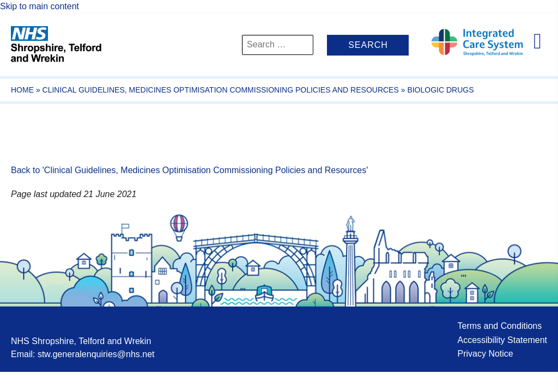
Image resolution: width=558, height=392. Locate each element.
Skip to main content (40, 6)
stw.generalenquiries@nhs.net (96, 354)
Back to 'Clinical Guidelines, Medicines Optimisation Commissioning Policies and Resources (189, 170)
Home (22, 90)
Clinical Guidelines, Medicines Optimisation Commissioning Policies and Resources (221, 90)
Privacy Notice (485, 354)
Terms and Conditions (499, 326)
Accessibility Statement (502, 340)
